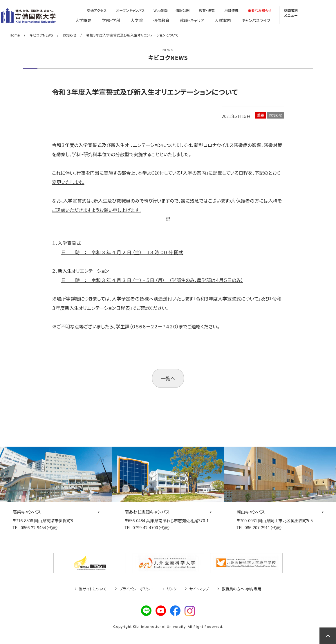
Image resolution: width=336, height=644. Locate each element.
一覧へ (168, 378)
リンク (172, 589)
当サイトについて (93, 589)
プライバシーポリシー (137, 589)
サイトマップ (199, 589)
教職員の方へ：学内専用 (241, 589)
